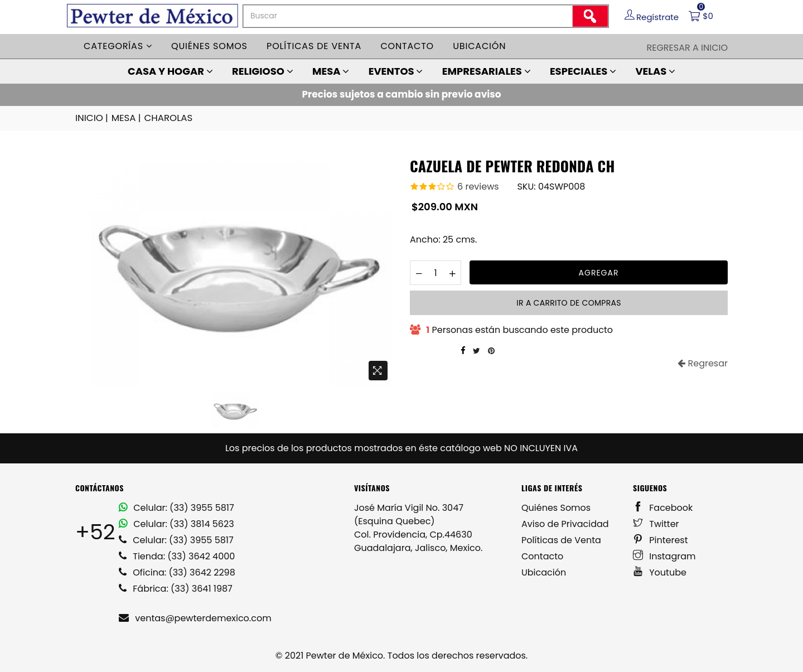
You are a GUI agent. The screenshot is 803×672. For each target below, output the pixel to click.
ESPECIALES (583, 71)
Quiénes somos (209, 46)
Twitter (656, 523)
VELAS (655, 71)
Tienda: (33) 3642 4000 (177, 556)
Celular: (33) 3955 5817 (176, 507)
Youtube (660, 572)
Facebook (663, 507)
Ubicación (479, 46)
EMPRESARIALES (487, 71)
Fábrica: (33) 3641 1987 (176, 588)
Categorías (118, 46)
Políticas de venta (314, 46)
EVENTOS (396, 71)
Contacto (407, 46)
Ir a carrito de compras (569, 302)
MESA (331, 71)
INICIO (92, 118)
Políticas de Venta (561, 540)
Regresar (703, 363)
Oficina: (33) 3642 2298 (177, 572)
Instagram (664, 556)
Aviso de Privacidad (565, 523)
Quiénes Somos (556, 507)
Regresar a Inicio (687, 48)
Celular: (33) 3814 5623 (176, 523)
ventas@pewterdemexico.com (195, 618)
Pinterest (661, 540)
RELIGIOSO (263, 71)
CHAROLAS (166, 118)
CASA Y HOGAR (170, 71)
